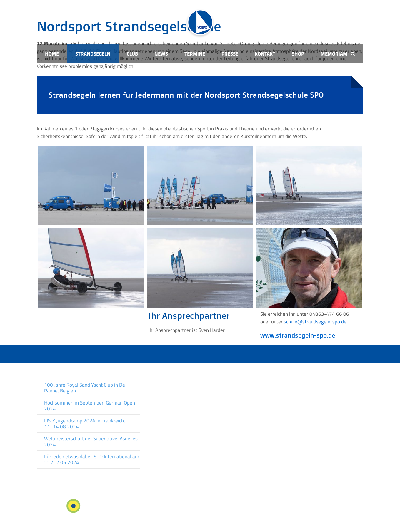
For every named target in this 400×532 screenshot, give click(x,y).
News (161, 54)
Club (132, 54)
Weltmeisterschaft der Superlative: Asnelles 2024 (91, 442)
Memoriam (334, 54)
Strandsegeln (93, 54)
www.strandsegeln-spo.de (298, 335)
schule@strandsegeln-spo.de (315, 322)
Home (52, 54)
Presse (230, 54)
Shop (298, 54)
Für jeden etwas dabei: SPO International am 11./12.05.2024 (92, 459)
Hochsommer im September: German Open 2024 (90, 406)
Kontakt (265, 54)
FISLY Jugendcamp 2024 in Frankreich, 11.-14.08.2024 (85, 424)
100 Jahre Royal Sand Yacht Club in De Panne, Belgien (85, 388)
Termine (195, 54)
